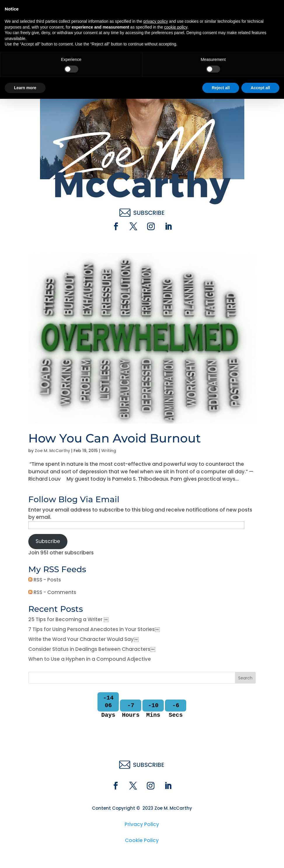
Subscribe (48, 541)
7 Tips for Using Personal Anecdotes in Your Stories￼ (94, 629)
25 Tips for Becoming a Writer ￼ (68, 619)
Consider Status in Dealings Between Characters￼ (92, 649)
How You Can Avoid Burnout (115, 438)
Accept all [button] (260, 857)
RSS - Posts (45, 580)
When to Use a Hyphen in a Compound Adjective (90, 659)
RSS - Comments (52, 592)
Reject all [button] (221, 857)
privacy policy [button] (156, 790)
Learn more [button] (25, 857)
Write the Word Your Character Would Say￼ (83, 639)
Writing (109, 451)
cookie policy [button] (176, 796)
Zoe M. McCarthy (52, 451)
